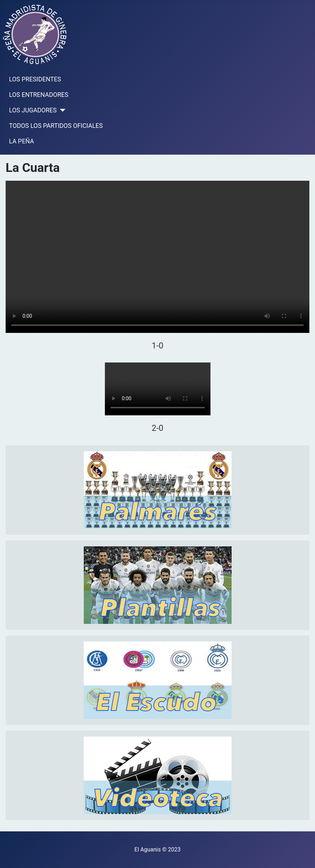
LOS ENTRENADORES (39, 95)
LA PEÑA (22, 141)
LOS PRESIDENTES (35, 79)
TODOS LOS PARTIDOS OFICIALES (56, 126)
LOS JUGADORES (33, 110)
